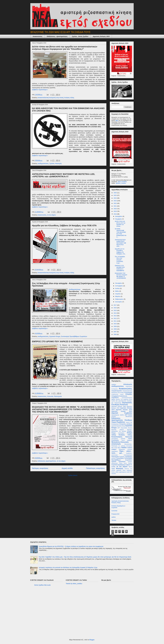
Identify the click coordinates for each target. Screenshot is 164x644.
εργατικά (114, 426)
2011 (115, 321)
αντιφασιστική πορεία (117, 394)
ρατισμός (114, 458)
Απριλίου (118, 294)
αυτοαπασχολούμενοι (127, 398)
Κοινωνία (50, 396)
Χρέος (124, 470)
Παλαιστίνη (122, 449)
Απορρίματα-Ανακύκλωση (119, 396)
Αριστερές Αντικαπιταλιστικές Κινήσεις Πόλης (120, 502)
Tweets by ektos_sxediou (74, 584)
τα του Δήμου (51, 215)
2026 (115, 193)
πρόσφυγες (129, 457)
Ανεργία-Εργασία (117, 391)
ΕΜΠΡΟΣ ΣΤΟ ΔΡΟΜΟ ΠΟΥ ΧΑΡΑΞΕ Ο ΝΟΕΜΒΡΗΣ (57, 341)
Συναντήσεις (120, 458)
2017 (115, 305)
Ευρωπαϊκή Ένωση (126, 428)
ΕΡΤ (119, 428)
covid (128, 472)
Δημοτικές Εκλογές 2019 (124, 410)
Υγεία (113, 469)
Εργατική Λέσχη (121, 426)
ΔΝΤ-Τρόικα (128, 415)
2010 (115, 324)
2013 (115, 316)
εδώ (117, 121)
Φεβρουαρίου (119, 299)
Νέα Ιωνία (114, 448)
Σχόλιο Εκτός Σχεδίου (126, 463)
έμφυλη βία (129, 422)
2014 (115, 313)
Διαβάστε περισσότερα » (40, 90)
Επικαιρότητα (115, 424)
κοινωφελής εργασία (118, 439)
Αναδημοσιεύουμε (76, 289)
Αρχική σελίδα (67, 468)
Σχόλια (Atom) (73, 475)
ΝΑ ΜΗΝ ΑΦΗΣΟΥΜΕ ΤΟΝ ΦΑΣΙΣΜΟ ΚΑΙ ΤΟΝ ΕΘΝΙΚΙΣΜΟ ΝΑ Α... (121, 233)
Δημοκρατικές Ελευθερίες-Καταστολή (122, 404)
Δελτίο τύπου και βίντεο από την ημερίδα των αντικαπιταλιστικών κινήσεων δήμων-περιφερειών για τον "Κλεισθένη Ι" (65, 48)
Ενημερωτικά (115, 514)
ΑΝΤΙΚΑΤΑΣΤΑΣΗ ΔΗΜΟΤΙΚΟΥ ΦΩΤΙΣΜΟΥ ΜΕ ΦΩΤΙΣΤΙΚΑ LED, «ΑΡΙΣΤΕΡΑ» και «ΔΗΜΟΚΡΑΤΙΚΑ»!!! (63, 175)
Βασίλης (118, 399)
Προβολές (122, 457)
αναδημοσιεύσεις (43, 163)
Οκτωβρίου (119, 283)
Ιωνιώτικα (114, 511)
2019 (115, 211)
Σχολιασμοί (122, 461)
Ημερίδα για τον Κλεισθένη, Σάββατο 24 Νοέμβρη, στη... (120, 251)
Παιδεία (124, 448)
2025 (115, 195)
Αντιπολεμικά (128, 392)
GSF (131, 472)
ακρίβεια (114, 384)
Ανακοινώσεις (37, 36)
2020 (115, 209)
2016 (115, 308)
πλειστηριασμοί (128, 455)
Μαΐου (117, 291)
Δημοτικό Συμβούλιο (122, 413)
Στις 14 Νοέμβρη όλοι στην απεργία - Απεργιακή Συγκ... (120, 260)
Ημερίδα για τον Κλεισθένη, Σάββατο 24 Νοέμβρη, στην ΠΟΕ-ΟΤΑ (64, 226)
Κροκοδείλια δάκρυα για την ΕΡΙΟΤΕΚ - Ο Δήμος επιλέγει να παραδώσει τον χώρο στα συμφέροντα (71, 546)
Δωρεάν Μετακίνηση (122, 416)
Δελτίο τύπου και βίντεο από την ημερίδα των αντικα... (120, 224)
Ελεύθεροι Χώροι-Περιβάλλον (122, 421)
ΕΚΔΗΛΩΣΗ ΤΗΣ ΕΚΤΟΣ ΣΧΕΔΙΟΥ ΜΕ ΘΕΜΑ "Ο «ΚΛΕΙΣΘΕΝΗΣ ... (121, 276)
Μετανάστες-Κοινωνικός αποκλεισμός (120, 443)
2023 (115, 201)
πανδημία (130, 449)
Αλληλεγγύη (128, 384)
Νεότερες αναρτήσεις (40, 468)
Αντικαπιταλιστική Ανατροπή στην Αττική (51, 98)
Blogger (92, 640)
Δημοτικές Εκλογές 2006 (119, 406)
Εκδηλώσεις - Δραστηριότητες (57, 36)
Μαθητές (130, 440)
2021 (115, 206)
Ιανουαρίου (119, 302)
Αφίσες (113, 399)
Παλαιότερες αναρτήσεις (95, 468)
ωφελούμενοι (122, 472)
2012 (115, 318)
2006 (115, 334)
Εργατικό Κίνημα (55, 336)
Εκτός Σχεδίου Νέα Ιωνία (42, 585)
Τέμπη (130, 467)
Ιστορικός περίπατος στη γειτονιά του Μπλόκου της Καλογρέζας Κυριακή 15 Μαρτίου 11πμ (68, 568)
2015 (115, 310)
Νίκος (119, 448)
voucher (114, 474)
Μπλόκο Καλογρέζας (127, 446)
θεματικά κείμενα (118, 430)
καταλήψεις (121, 433)
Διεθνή (122, 415)
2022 (115, 203)
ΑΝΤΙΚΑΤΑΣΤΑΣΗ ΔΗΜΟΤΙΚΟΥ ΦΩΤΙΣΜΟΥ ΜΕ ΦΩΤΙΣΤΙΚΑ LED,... (120, 243)
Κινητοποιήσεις (117, 437)
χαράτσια (119, 470)
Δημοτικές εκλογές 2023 (122, 411)
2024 (115, 198)
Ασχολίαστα (115, 398)
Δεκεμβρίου (119, 216)
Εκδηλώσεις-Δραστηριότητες (47, 461)
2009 (115, 326)
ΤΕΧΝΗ (114, 520)
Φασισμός (58, 163)
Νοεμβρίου (119, 219)
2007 (115, 332)
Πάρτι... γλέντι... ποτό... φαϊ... (122, 452)
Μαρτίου (118, 296)
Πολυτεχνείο (58, 396)
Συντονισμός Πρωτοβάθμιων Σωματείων (74, 336)
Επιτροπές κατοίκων (126, 424)
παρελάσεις (115, 451)
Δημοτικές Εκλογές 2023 (101, 36)
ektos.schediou (122, 182)
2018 (115, 214)
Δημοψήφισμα (115, 415)
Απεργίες (129, 394)
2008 (115, 329)
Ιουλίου (118, 288)
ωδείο (117, 472)
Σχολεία (52, 163)
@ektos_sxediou (121, 183)
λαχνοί (123, 440)
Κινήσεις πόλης (69, 98)
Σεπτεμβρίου (119, 286)
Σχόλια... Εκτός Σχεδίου (80, 36)
